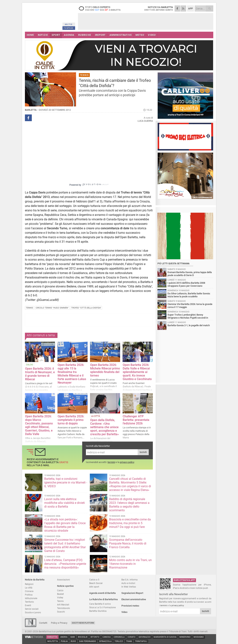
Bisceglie (83, 637)
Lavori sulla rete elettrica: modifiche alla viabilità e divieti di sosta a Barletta (65, 503)
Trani (129, 641)
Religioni (29, 584)
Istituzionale (31, 598)
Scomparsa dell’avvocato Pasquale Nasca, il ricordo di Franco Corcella (128, 543)
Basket (60, 594)
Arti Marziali (63, 605)
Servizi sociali (32, 609)
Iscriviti (143, 452)
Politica (29, 595)
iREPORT (100, 35)
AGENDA (69, 35)
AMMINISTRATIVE (121, 35)
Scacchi (61, 612)
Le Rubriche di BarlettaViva (103, 599)
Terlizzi (119, 641)
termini (111, 462)
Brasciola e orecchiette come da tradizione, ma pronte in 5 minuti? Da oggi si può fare (130, 523)
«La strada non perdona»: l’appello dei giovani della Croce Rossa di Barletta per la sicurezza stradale (65, 525)
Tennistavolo (63, 608)
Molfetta (53, 641)
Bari (73, 637)
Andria (64, 637)
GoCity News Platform (83, 623)
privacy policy (127, 462)
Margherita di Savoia (165, 637)
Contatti (43, 623)
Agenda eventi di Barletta (102, 593)
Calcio (60, 590)
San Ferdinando (88, 641)
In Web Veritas (129, 587)
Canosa (107, 637)
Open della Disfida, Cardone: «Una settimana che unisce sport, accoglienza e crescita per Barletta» (104, 427)
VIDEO (152, 35)
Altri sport (94, 587)
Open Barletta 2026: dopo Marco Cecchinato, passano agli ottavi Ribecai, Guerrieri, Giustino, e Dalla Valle (39, 425)
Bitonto (95, 637)
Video (124, 612)
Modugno (199, 637)
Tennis (60, 601)
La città (29, 588)
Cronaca (29, 591)
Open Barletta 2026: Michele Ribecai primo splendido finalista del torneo (105, 370)
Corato (132, 637)
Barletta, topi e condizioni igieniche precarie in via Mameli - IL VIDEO (66, 482)
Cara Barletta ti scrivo (100, 604)
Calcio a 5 (94, 580)
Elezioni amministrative (134, 599)
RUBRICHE (85, 35)
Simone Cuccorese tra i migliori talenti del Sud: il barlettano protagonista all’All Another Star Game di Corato (65, 545)
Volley (60, 597)
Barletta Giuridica (98, 611)
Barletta (52, 637)
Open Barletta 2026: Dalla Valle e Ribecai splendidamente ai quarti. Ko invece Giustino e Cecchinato (137, 372)
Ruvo (73, 641)
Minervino (185, 637)
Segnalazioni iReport (132, 593)
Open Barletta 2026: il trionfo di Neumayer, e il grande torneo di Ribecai (40, 374)
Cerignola (119, 637)
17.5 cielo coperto (101, 8)
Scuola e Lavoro (33, 612)
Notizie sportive (65, 586)
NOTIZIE (43, 35)
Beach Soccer (96, 583)
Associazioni (63, 580)
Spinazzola (105, 641)
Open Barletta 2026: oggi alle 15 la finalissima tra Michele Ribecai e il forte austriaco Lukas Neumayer (72, 374)
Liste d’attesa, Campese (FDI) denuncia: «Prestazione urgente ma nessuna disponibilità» (65, 564)
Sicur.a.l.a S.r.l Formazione (102, 607)
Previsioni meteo (130, 606)
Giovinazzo (145, 637)
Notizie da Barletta (35, 580)
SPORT (56, 35)
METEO (140, 35)
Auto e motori (128, 583)
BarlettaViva (43, 16)
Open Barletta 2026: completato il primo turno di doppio (71, 420)
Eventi (28, 605)
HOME (30, 35)
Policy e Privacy (59, 623)
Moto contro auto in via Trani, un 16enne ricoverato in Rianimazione (130, 564)
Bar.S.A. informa (130, 580)
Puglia (64, 641)
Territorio (29, 602)
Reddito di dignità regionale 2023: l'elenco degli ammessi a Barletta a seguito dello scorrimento (129, 505)
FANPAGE (69, 28)
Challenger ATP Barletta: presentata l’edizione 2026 (136, 420)
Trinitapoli (141, 641)
